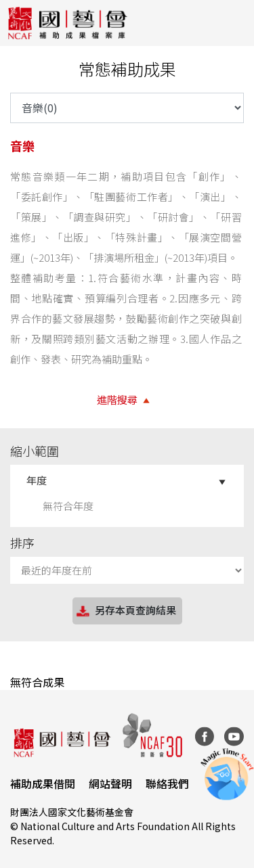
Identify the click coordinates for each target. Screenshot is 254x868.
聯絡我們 (167, 783)
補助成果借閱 (43, 783)
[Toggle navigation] (234, 23)
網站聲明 (110, 783)
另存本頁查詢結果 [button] (125, 611)
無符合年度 (68, 506)
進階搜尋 (117, 399)
